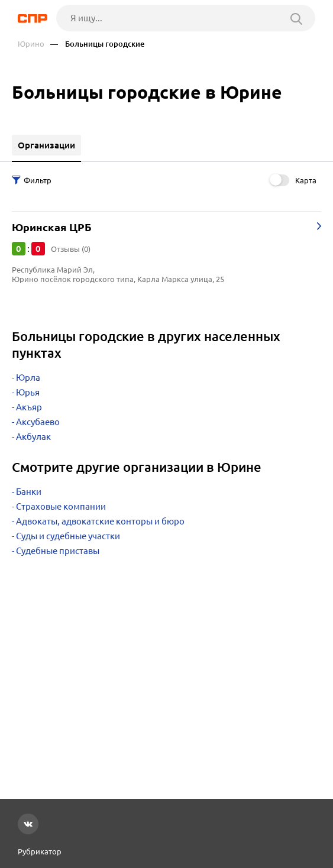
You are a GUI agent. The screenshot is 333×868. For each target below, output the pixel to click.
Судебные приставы (58, 551)
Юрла (28, 378)
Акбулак (33, 437)
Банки (29, 492)
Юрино (31, 44)
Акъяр (29, 407)
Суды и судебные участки (68, 536)
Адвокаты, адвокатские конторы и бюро (100, 521)
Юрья (28, 392)
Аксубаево (38, 422)
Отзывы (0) (71, 249)
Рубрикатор (40, 851)
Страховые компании (61, 506)
